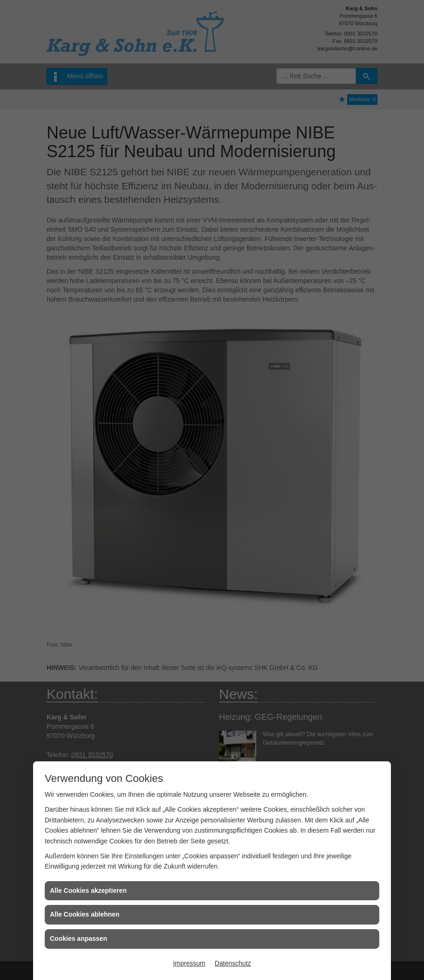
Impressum (189, 963)
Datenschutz (233, 963)
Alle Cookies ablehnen (85, 914)
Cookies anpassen (79, 939)
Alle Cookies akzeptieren (88, 890)
